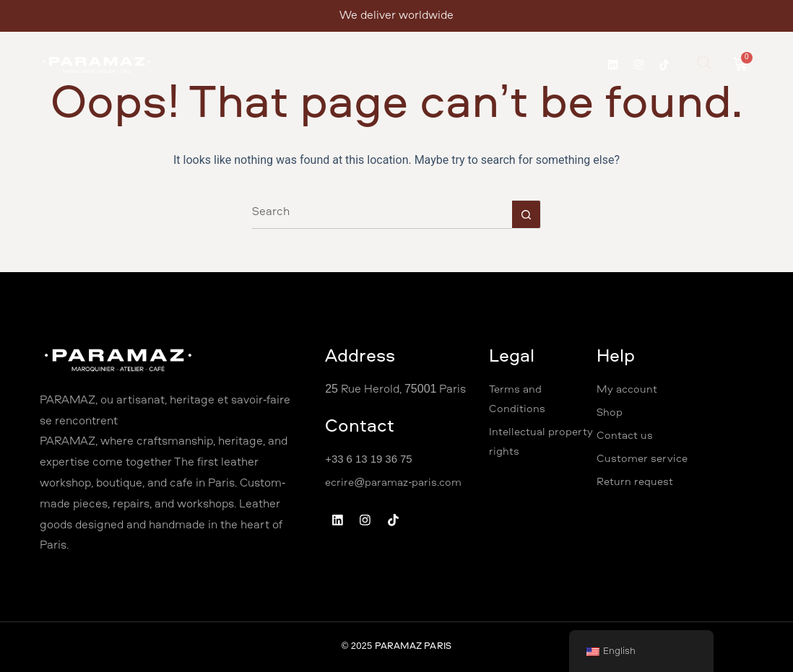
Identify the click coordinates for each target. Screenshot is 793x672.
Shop (484, 52)
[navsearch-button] (712, 69)
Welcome (195, 52)
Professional (412, 52)
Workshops (331, 52)
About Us (260, 52)
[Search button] (526, 214)
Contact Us (550, 52)
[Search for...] (382, 214)
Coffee (375, 85)
